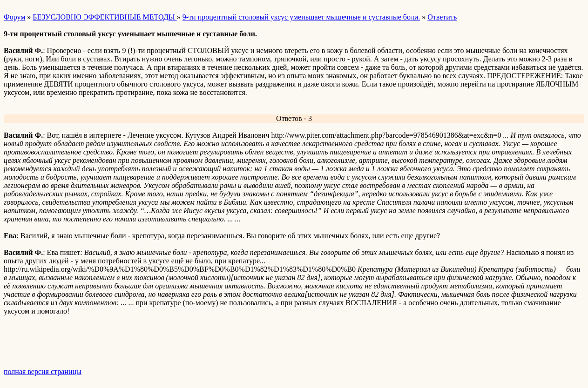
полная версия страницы (43, 371)
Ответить (442, 17)
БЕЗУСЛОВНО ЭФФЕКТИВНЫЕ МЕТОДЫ (105, 17)
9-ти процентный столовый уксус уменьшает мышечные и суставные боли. (301, 17)
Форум (14, 17)
